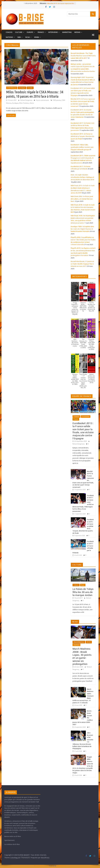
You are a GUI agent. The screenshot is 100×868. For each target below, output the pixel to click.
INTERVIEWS (53, 32)
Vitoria (32, 103)
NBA (19, 37)
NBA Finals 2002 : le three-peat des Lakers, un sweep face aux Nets (82, 199)
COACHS (9, 32)
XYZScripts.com (62, 866)
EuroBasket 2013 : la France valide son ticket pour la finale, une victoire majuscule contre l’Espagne (83, 431)
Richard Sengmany (27, 100)
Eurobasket (86, 416)
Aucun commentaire (41, 100)
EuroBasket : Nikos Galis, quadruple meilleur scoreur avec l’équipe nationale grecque (82, 147)
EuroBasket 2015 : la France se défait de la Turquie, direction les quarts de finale (83, 136)
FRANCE (41, 32)
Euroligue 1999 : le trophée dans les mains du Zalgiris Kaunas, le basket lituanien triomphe (82, 229)
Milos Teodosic (24, 103)
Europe (30, 88)
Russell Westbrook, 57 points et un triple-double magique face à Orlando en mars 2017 (82, 264)
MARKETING (67, 32)
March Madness (79, 642)
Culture (76, 585)
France (76, 419)
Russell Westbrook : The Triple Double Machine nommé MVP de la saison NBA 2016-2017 (83, 56)
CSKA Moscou (12, 88)
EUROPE (30, 32)
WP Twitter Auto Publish (41, 866)
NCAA (27, 37)
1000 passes (57, 100)
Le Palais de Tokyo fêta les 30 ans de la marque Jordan (83, 592)
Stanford (76, 645)
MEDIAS (77, 32)
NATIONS (9, 37)
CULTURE (19, 32)
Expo (83, 585)
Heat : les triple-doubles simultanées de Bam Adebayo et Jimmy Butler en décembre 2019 (82, 177)
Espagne (76, 416)
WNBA (37, 37)
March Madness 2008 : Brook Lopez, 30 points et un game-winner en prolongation (82, 656)
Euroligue (22, 88)
